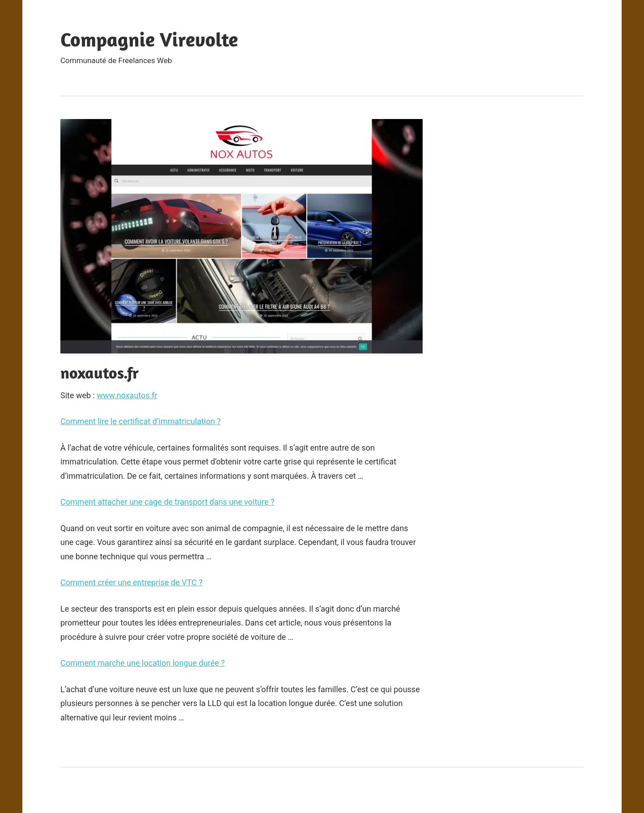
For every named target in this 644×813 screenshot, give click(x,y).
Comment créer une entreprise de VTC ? (131, 582)
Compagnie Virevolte (149, 39)
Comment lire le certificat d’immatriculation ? (141, 421)
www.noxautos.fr (127, 395)
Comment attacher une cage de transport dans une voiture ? (167, 502)
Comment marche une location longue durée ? (143, 663)
